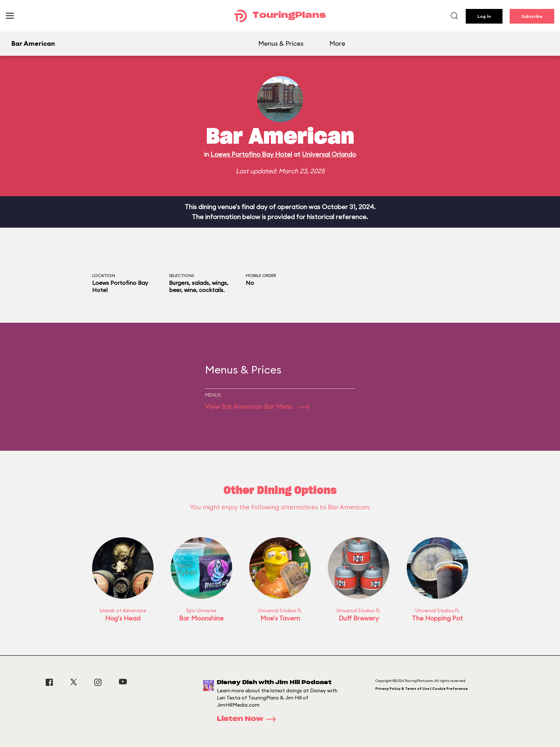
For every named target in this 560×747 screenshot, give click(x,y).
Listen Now (249, 719)
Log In (484, 16)
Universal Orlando (329, 154)
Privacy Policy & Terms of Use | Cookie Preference (422, 689)
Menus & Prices (281, 43)
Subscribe (532, 16)
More (337, 43)
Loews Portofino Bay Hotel (251, 154)
